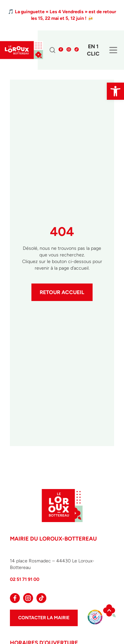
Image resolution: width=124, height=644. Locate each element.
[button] (115, 91)
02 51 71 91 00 (25, 579)
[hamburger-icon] (113, 51)
